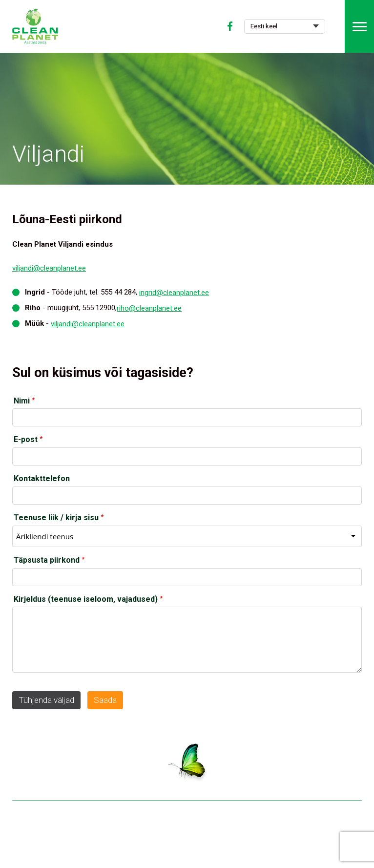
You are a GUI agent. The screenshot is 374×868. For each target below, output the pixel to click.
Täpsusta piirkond (47, 560)
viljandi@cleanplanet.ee (49, 268)
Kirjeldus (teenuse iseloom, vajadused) (86, 599)
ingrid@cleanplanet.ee (174, 293)
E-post (26, 439)
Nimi (22, 401)
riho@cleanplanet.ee (149, 308)
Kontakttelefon (42, 478)
